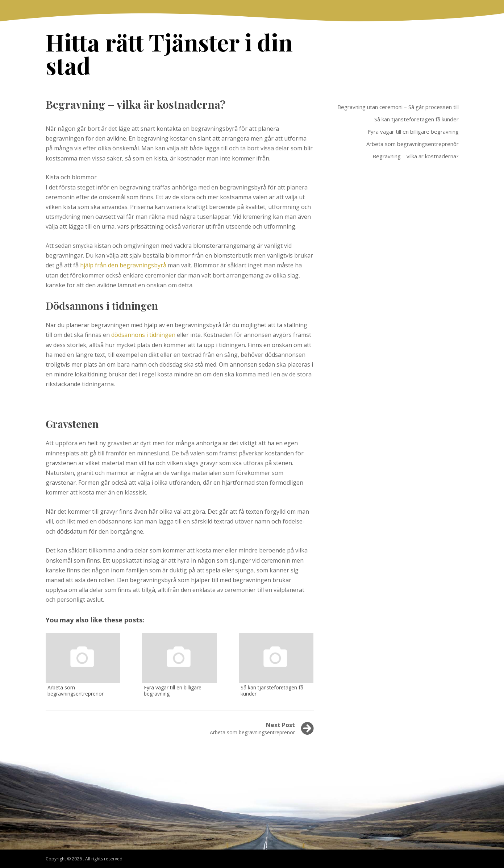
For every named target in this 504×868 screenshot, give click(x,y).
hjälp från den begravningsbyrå (123, 265)
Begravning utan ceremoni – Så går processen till (398, 107)
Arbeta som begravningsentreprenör (413, 144)
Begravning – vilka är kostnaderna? (416, 156)
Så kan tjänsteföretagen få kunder (416, 119)
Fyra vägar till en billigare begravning (413, 132)
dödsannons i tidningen (143, 335)
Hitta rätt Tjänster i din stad (169, 53)
